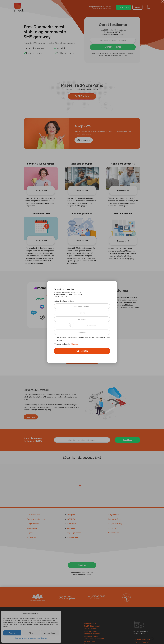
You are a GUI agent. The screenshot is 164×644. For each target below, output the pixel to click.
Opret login (82, 351)
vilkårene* (74, 344)
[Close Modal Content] (163, 1)
